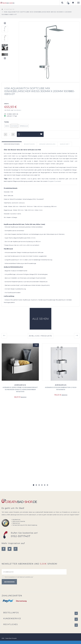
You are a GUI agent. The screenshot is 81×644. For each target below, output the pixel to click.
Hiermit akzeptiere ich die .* (19, 577)
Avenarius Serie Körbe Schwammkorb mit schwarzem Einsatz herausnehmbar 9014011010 (20, 390)
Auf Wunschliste (41, 135)
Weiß (7, 126)
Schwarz (14, 126)
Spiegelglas (24, 126)
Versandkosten (17, 110)
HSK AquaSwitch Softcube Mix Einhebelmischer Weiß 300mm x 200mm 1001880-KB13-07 (40, 91)
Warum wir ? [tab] (65, 144)
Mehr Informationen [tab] (12, 144)
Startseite (9, 9)
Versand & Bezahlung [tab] (47, 144)
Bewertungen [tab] (29, 144)
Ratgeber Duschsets (54, 181)
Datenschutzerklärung (26, 577)
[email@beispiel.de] (34, 572)
